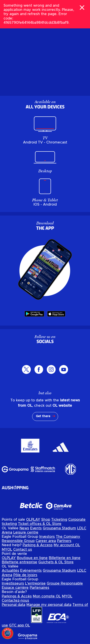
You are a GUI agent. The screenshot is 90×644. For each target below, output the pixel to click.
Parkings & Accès (17, 596)
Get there (43, 416)
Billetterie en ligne (65, 558)
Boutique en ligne (32, 558)
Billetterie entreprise (20, 562)
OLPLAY (33, 520)
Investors (47, 537)
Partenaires (39, 588)
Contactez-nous (15, 601)
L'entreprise (35, 583)
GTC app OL (20, 625)
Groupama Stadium (59, 528)
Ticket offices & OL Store (40, 524)
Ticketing (59, 520)
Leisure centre (26, 532)
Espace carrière (15, 588)
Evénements (31, 571)
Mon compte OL (47, 596)
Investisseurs (13, 583)
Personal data (14, 605)
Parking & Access (38, 545)
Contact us (23, 550)
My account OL (67, 545)
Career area (46, 541)
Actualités (10, 571)
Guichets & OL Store (56, 562)
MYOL (7, 550)
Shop (46, 520)
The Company (68, 537)
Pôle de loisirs (25, 575)
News (24, 528)
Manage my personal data (49, 605)
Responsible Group (18, 541)
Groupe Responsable (65, 583)
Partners (64, 541)
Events (36, 528)
